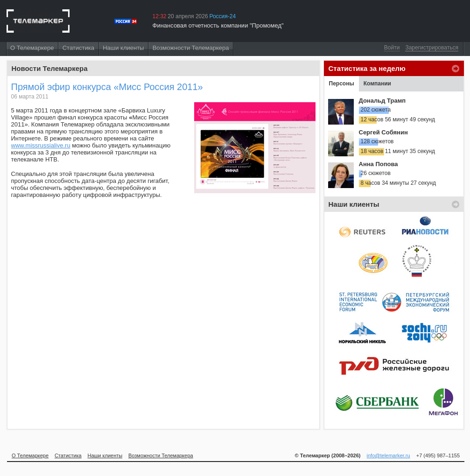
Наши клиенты (123, 48)
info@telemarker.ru (389, 455)
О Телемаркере (32, 48)
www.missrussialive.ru (41, 145)
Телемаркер (38, 21)
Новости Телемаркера (50, 68)
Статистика (78, 48)
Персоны (342, 84)
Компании (377, 84)
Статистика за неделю (367, 68)
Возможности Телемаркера (191, 48)
